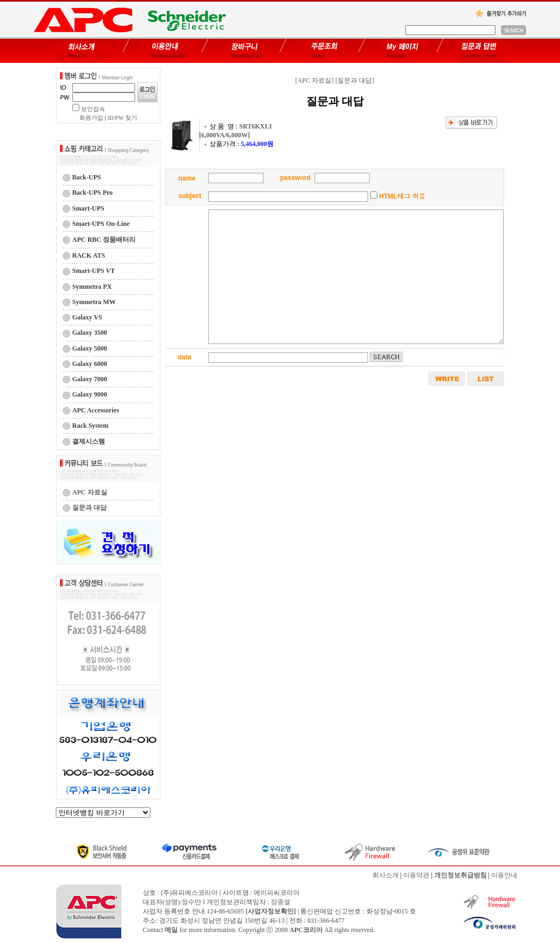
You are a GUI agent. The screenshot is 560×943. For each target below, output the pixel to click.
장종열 (281, 902)
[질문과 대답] (355, 80)
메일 (171, 930)
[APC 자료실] (314, 80)
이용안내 (504, 875)
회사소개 (386, 875)
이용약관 (416, 875)
